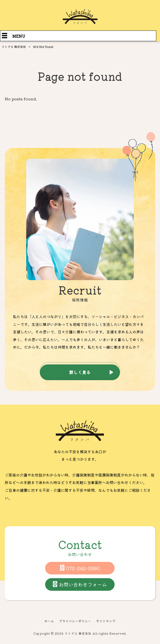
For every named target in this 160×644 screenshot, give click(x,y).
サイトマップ (106, 621)
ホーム (49, 621)
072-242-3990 (83, 568)
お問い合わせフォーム (83, 584)
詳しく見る (80, 372)
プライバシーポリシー (75, 621)
